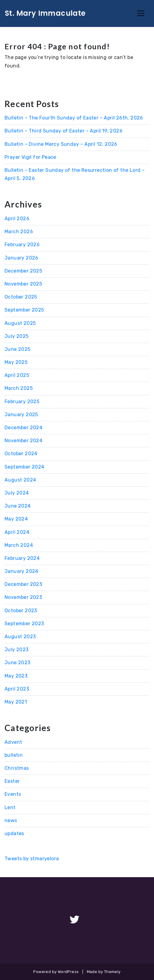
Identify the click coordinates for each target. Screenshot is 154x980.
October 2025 (21, 297)
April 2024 (17, 532)
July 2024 (17, 493)
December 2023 (23, 584)
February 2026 (22, 245)
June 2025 (18, 349)
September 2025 (24, 310)
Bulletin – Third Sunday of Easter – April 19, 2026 (64, 131)
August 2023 (20, 637)
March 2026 (19, 232)
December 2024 (23, 428)
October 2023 (21, 611)
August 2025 (20, 323)
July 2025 (17, 336)
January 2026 (21, 258)
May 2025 (16, 362)
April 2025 (17, 375)
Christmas (17, 768)
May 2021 (16, 702)
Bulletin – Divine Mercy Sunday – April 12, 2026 (61, 144)
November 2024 (23, 441)
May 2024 (16, 519)
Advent (13, 742)
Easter (12, 781)
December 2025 (23, 271)
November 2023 (23, 597)
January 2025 (21, 415)
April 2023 (17, 689)
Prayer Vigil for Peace (30, 157)
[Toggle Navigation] (141, 13)
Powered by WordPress (56, 972)
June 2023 (18, 663)
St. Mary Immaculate (45, 13)
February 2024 (22, 558)
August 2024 (20, 480)
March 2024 (19, 545)
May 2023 (16, 676)
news (11, 820)
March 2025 (19, 388)
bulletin (14, 755)
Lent (10, 807)
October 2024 (21, 454)
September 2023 (24, 624)
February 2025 (22, 402)
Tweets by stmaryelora (32, 859)
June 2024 (18, 506)
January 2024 (21, 571)
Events (13, 794)
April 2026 (17, 219)
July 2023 (17, 650)
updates (14, 833)
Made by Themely (104, 972)
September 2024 (25, 467)
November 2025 (23, 284)
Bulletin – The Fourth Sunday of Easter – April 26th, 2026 (74, 118)
